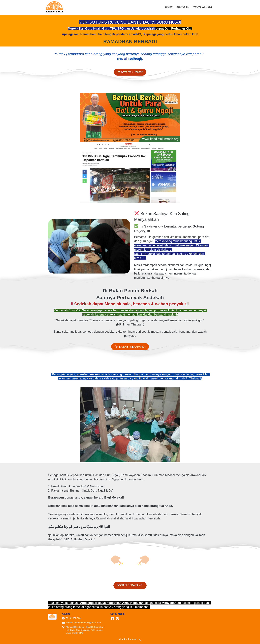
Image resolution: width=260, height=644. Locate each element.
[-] (112, 619)
